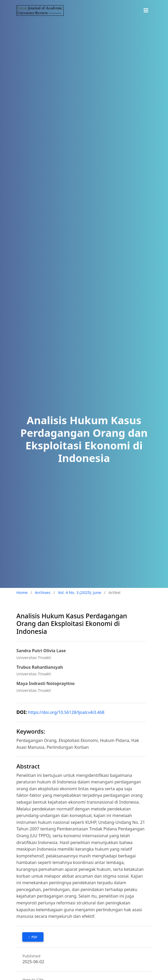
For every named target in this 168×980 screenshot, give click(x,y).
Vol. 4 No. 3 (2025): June (80, 592)
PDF (34, 937)
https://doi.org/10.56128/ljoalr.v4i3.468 (66, 712)
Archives (43, 592)
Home (22, 592)
